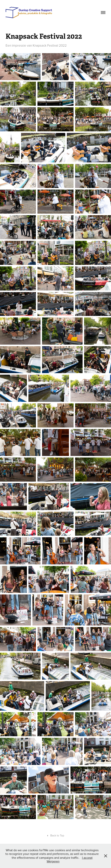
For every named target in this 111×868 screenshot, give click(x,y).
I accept (87, 858)
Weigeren (53, 861)
